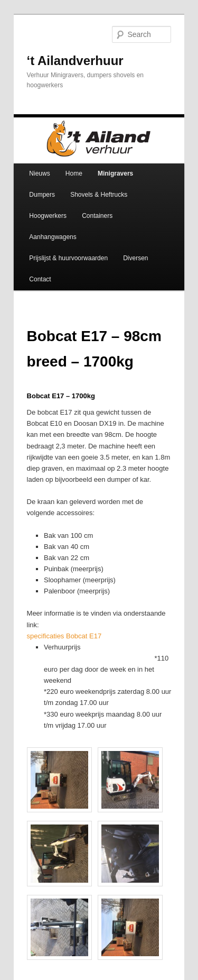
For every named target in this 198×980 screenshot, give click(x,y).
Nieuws (39, 173)
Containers (97, 216)
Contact (40, 279)
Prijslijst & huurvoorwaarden (68, 258)
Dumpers (42, 195)
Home (74, 173)
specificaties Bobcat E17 (64, 636)
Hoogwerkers (48, 216)
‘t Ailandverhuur (75, 61)
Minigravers (115, 173)
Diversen (135, 258)
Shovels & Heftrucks (99, 195)
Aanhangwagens (53, 237)
